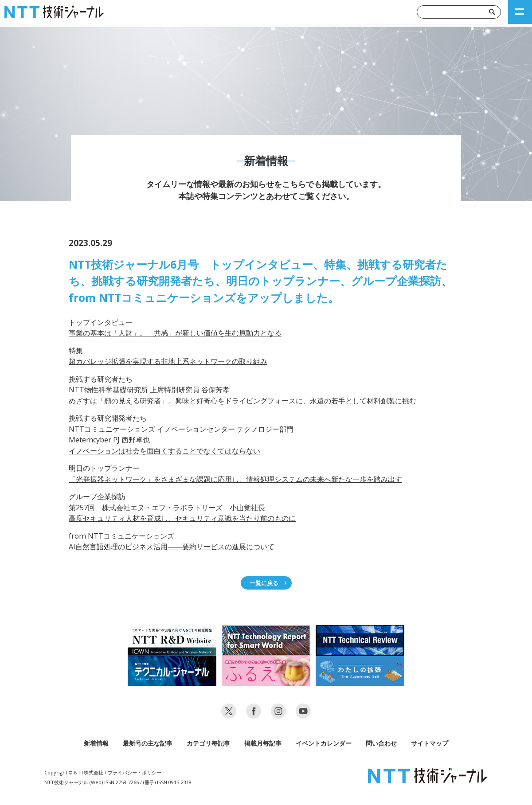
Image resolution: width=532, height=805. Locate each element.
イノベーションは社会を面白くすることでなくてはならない (164, 451)
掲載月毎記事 (263, 743)
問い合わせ (381, 743)
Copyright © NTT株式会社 (74, 772)
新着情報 (96, 743)
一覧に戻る (264, 583)
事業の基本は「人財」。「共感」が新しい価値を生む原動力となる (175, 333)
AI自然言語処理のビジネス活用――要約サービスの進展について (172, 547)
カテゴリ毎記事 (208, 743)
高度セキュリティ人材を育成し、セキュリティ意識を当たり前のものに (182, 518)
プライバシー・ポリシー (135, 772)
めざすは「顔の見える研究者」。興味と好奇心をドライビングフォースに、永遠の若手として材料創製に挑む (243, 401)
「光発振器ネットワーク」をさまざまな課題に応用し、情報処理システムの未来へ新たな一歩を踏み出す (235, 479)
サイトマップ (430, 743)
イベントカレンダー (324, 743)
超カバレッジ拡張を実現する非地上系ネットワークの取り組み (168, 361)
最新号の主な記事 (148, 743)
